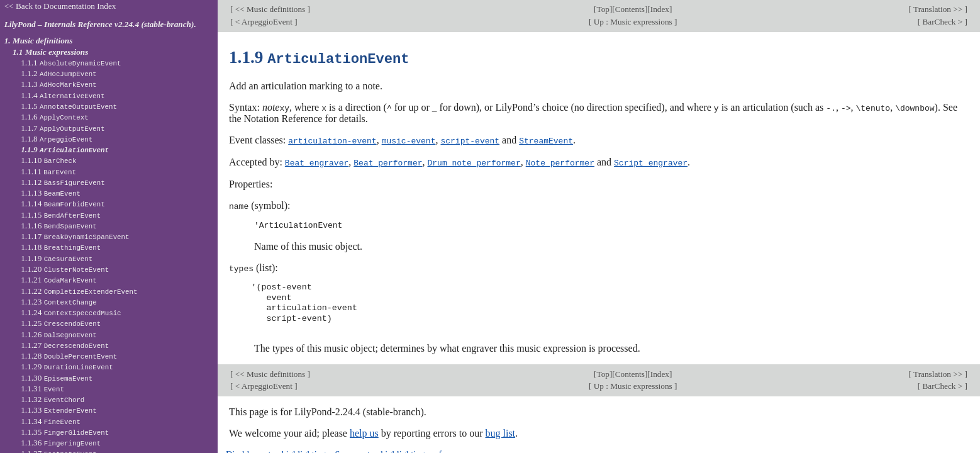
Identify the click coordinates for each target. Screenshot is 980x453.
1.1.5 (69, 106)
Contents (630, 9)
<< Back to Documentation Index (60, 6)
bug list (500, 431)
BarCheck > (942, 22)
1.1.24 (71, 312)
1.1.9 (65, 149)
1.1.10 (48, 160)
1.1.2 (58, 73)
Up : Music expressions (633, 22)
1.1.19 (57, 258)
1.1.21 (59, 280)
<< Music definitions (270, 9)
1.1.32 (53, 399)
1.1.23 (59, 302)
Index (660, 9)
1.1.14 (63, 204)
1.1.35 (65, 432)
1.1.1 (71, 63)
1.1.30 (57, 378)
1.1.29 (67, 366)
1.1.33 (59, 410)
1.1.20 (65, 269)
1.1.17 (75, 236)
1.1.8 (57, 139)
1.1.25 (61, 323)
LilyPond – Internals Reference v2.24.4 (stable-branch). (100, 24)
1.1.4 (63, 95)
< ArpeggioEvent (264, 22)
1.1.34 (51, 421)
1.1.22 (79, 291)
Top (603, 9)
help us (364, 431)
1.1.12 (63, 182)
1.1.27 (65, 345)
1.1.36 (61, 443)
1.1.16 (59, 226)
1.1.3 (58, 84)
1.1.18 (61, 247)
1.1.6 (55, 117)
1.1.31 (42, 389)
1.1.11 (48, 171)
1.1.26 (59, 334)
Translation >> (938, 9)
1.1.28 (69, 356)
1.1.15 (61, 215)
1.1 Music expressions (51, 52)
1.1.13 (51, 193)
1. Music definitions (39, 41)
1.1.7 (63, 128)
